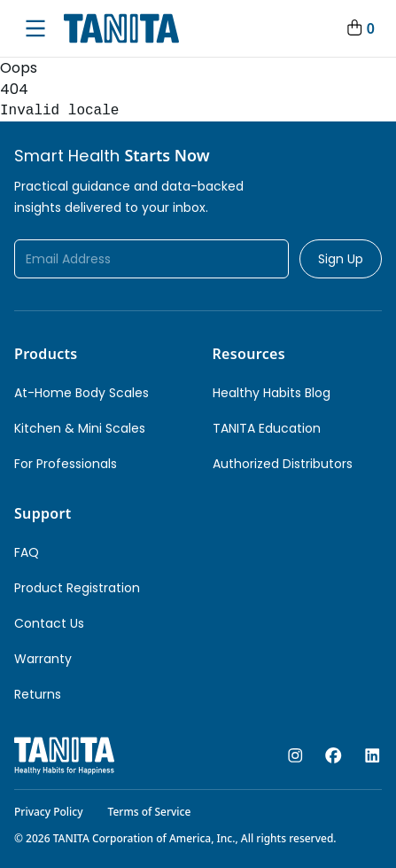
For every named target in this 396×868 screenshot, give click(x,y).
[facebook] (334, 756)
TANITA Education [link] (267, 428)
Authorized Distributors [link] (283, 464)
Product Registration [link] (77, 588)
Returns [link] (38, 694)
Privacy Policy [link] (49, 812)
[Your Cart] (360, 28)
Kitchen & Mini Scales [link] (80, 428)
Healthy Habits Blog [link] (272, 393)
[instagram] (295, 756)
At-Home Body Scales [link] (82, 393)
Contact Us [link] (49, 623)
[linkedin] (373, 756)
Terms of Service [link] (150, 812)
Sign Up (341, 259)
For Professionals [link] (66, 464)
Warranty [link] (43, 659)
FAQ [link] (27, 552)
